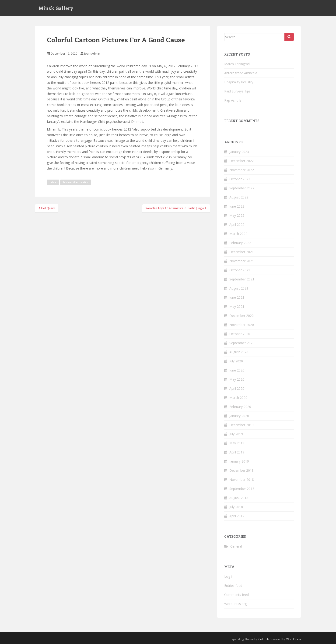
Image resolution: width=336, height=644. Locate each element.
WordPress (294, 639)
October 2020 (240, 334)
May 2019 (237, 443)
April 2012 (237, 516)
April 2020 (237, 388)
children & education (76, 182)
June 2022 (237, 206)
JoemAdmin (92, 53)
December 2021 (241, 252)
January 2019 (239, 461)
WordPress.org (235, 604)
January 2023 (239, 152)
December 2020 (241, 316)
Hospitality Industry (239, 82)
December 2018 (241, 470)
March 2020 (238, 398)
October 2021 (240, 270)
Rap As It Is (233, 100)
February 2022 (240, 243)
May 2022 (237, 215)
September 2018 (242, 489)
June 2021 (237, 297)
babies (53, 182)
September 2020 (242, 343)
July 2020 (236, 361)
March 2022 (238, 234)
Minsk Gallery (56, 8)
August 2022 (239, 197)
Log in (229, 576)
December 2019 (241, 425)
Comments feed (236, 595)
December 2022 (241, 161)
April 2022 (237, 225)
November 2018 (242, 479)
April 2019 (237, 452)
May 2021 (237, 306)
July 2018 (236, 507)
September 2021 (242, 279)
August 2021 (239, 288)
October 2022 (240, 179)
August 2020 (239, 352)
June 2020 (237, 370)
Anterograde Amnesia (241, 73)
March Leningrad (237, 64)
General (236, 546)
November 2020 (242, 325)
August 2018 (239, 498)
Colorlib (264, 639)
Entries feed (233, 586)
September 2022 (242, 188)
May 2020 (237, 379)
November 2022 (242, 170)
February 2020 (240, 407)
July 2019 (236, 434)
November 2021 (242, 261)
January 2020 (239, 416)
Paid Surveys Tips (237, 91)
